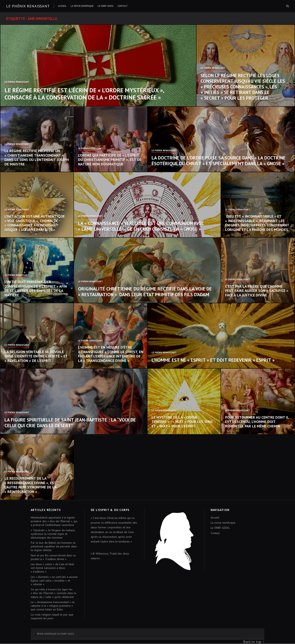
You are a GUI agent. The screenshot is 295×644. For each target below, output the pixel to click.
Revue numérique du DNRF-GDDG (56, 634)
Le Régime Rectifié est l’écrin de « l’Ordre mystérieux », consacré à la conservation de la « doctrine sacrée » (84, 94)
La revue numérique (82, 6)
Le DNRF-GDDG (106, 6)
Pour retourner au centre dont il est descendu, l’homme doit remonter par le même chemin (257, 422)
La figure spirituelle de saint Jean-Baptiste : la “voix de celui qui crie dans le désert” (70, 423)
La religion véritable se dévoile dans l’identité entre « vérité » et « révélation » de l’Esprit (36, 356)
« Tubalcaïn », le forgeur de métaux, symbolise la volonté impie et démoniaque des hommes (53, 534)
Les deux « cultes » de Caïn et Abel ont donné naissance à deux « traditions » (52, 568)
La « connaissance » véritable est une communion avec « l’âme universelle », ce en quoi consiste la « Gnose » (141, 226)
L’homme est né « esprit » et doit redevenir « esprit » (213, 360)
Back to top (252, 642)
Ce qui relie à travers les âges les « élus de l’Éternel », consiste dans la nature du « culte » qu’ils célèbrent (53, 593)
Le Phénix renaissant (28, 6)
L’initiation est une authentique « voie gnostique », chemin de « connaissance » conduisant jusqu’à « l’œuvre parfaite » (35, 223)
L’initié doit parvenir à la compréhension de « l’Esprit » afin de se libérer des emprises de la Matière (36, 288)
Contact (123, 6)
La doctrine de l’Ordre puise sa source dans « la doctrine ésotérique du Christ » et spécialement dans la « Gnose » (219, 161)
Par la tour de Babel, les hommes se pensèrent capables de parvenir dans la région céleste (54, 546)
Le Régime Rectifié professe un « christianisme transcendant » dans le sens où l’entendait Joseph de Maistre (37, 157)
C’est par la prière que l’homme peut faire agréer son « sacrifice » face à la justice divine (257, 291)
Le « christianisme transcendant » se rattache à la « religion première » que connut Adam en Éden (53, 606)
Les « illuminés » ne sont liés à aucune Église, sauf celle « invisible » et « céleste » (54, 581)
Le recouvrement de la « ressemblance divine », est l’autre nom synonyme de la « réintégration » (30, 485)
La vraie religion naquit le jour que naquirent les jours (52, 616)
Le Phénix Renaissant (17, 82)
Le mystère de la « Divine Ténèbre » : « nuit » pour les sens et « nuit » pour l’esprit (182, 422)
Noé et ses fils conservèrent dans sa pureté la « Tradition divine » (53, 557)
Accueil (62, 6)
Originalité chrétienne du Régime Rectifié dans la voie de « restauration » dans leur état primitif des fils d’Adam (145, 292)
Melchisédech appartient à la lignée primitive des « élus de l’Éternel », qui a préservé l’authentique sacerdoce (54, 521)
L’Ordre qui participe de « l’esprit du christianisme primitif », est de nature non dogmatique (110, 160)
